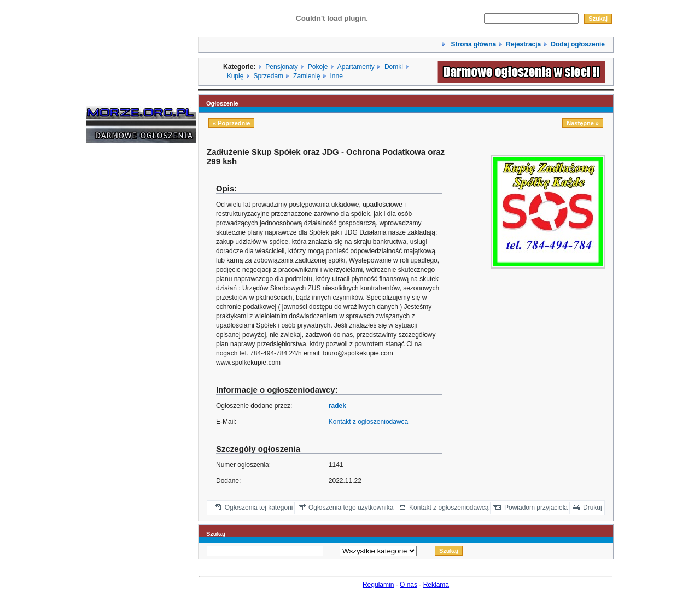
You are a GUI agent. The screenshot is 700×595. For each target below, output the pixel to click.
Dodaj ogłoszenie (578, 44)
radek (337, 406)
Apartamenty (356, 67)
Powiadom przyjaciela (536, 507)
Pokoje (318, 67)
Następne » (583, 123)
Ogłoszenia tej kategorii (259, 507)
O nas (409, 585)
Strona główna (472, 44)
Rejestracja (523, 44)
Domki (394, 67)
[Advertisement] (119, 317)
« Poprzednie (231, 123)
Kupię (235, 76)
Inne (336, 76)
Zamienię (307, 76)
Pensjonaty (281, 67)
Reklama (436, 585)
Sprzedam (268, 76)
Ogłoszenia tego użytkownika (351, 507)
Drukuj (593, 507)
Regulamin (378, 585)
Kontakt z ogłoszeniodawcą (368, 422)
